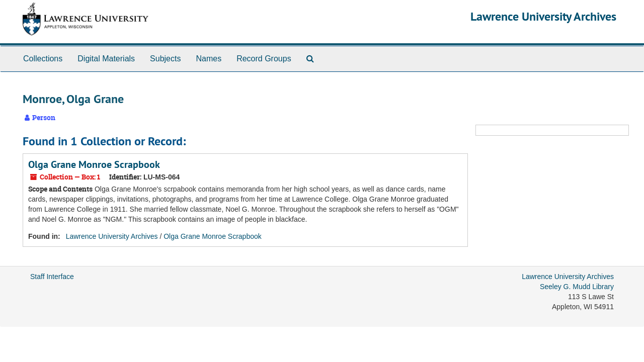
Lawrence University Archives (543, 16)
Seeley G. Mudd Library (577, 287)
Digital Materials (106, 59)
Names (209, 59)
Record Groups (264, 59)
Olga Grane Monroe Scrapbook (94, 164)
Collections (43, 59)
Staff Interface (52, 277)
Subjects (165, 59)
